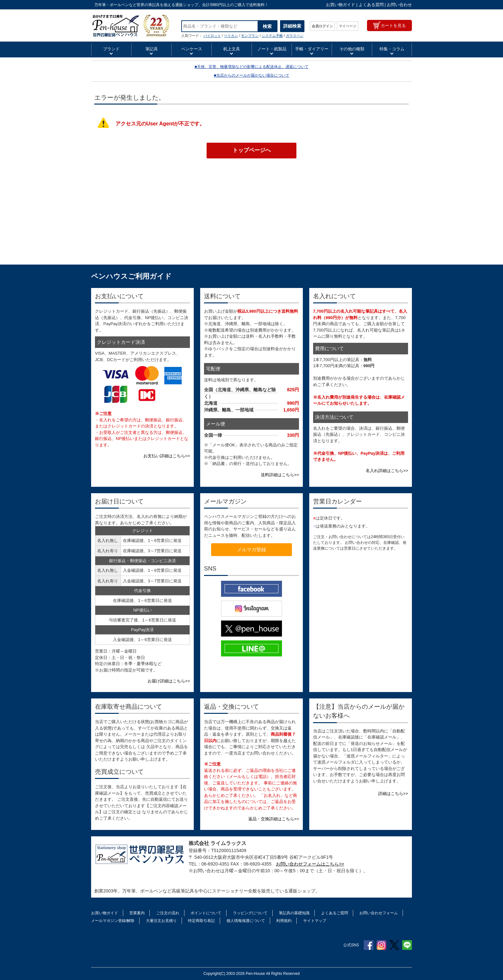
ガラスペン (295, 36)
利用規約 (284, 921)
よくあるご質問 (335, 913)
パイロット (212, 36)
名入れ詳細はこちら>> (387, 471)
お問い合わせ (399, 5)
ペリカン (231, 36)
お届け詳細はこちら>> (169, 681)
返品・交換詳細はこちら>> (274, 819)
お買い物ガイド (341, 5)
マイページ (348, 26)
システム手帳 (272, 36)
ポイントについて (206, 913)
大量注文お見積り (161, 921)
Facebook (369, 945)
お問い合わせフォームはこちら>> (310, 864)
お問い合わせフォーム (379, 913)
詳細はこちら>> (393, 794)
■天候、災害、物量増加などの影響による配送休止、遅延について (251, 67)
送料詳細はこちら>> (280, 475)
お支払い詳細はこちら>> (167, 456)
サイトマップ (315, 921)
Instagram (381, 945)
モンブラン (250, 36)
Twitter (394, 945)
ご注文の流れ (168, 913)
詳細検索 (292, 26)
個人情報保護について (246, 921)
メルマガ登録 (251, 549)
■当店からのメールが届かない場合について (251, 75)
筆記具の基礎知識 (294, 913)
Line (407, 945)
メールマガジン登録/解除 (113, 921)
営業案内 (137, 913)
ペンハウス (131, 25)
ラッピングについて (250, 913)
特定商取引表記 (201, 921)
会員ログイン (322, 26)
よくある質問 (371, 5)
